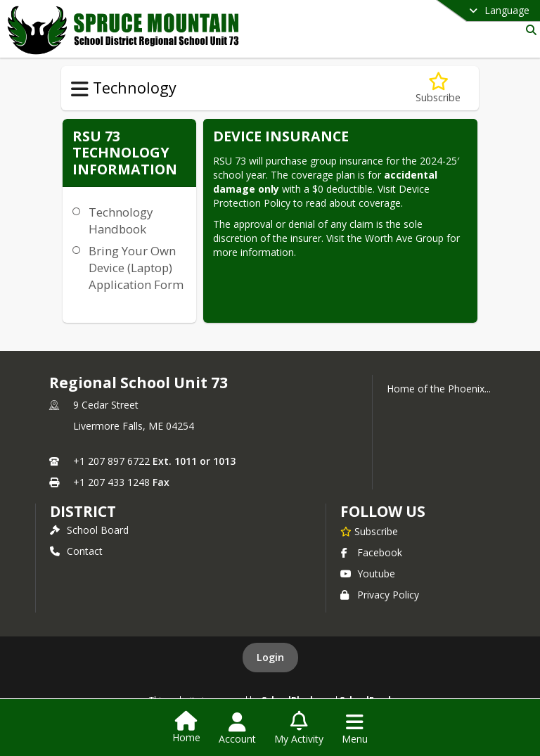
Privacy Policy (380, 595)
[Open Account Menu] (237, 729)
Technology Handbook (121, 220)
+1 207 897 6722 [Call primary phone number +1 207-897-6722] (111, 461)
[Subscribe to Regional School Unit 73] (369, 531)
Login (270, 657)
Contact (76, 551)
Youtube (368, 574)
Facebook (371, 552)
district (83, 511)
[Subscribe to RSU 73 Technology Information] (438, 88)
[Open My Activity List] (299, 729)
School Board (89, 530)
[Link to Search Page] (528, 30)
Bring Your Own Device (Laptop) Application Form (136, 268)
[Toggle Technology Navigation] (80, 89)
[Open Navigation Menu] (355, 729)
